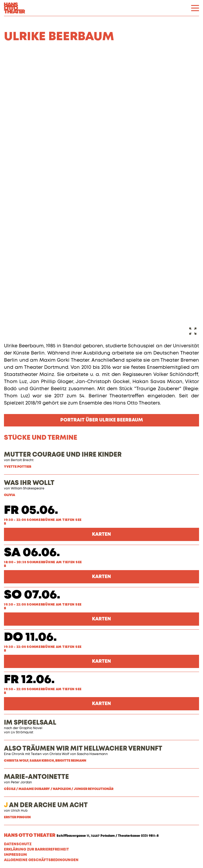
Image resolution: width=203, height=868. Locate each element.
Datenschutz (18, 844)
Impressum (15, 855)
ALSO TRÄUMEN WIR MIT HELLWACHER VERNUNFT (83, 749)
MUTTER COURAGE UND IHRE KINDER (63, 455)
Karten (101, 534)
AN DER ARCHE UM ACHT (46, 805)
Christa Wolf (59, 754)
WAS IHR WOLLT (29, 483)
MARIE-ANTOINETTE (36, 777)
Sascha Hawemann (92, 754)
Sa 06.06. (32, 553)
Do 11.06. (30, 637)
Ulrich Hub (19, 811)
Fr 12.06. (29, 680)
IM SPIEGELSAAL (30, 723)
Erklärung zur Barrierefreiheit (36, 849)
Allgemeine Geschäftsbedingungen (41, 860)
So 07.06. (32, 595)
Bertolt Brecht (22, 460)
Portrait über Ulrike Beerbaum (102, 420)
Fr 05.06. (31, 510)
